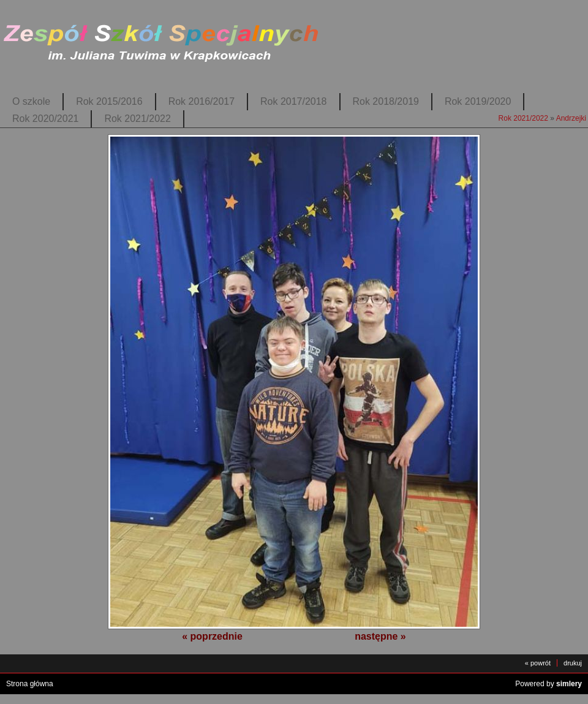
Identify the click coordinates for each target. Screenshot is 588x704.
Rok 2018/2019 (386, 101)
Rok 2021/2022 (137, 119)
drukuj (573, 663)
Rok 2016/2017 (202, 101)
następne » (380, 636)
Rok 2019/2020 (478, 101)
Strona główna (30, 684)
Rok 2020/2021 (45, 119)
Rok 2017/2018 (293, 101)
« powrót (538, 663)
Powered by (548, 684)
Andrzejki (571, 118)
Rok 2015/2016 (109, 101)
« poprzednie (212, 636)
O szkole (31, 101)
